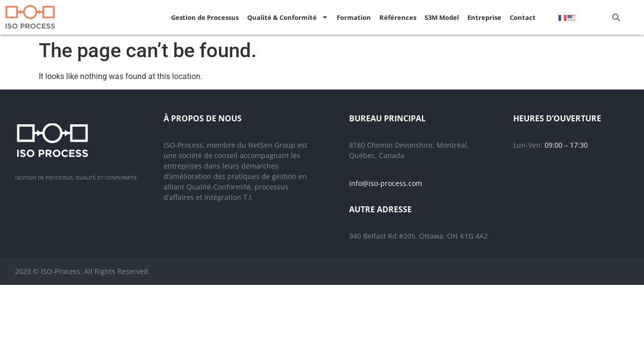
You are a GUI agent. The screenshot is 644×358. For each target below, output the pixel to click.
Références (398, 17)
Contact (523, 17)
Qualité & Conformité (288, 17)
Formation (354, 17)
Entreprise (484, 17)
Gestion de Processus (205, 17)
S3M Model (442, 17)
